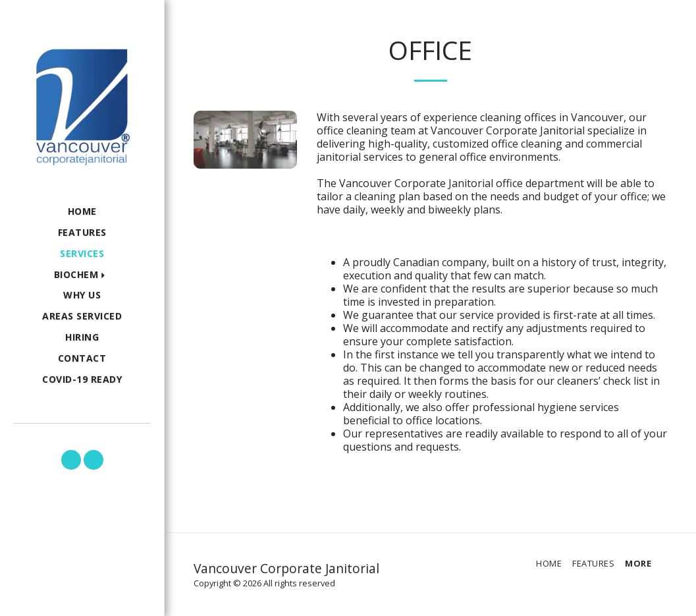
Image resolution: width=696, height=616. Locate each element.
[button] (82, 275)
